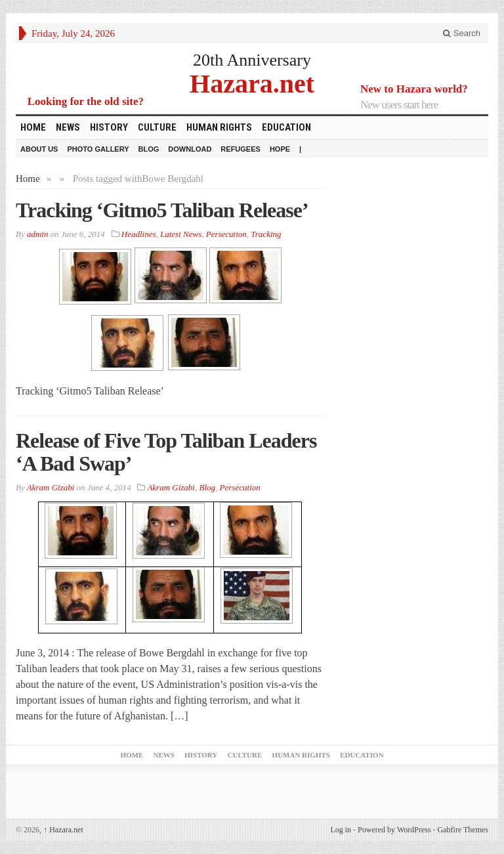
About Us (39, 149)
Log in (341, 830)
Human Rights (219, 127)
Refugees (241, 149)
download (190, 149)
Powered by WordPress (394, 830)
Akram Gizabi (171, 487)
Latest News (181, 234)
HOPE (280, 149)
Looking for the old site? (86, 101)
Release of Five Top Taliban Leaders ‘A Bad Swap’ (166, 452)
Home (33, 127)
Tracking (266, 234)
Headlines (139, 234)
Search (462, 33)
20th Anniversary (252, 60)
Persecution (226, 234)
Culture (157, 127)
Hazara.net (252, 83)
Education (286, 127)
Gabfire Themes (463, 830)
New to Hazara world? (414, 89)
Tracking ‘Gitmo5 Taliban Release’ (162, 210)
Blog (149, 149)
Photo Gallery (98, 149)
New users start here (399, 105)
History (109, 127)
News (68, 127)
